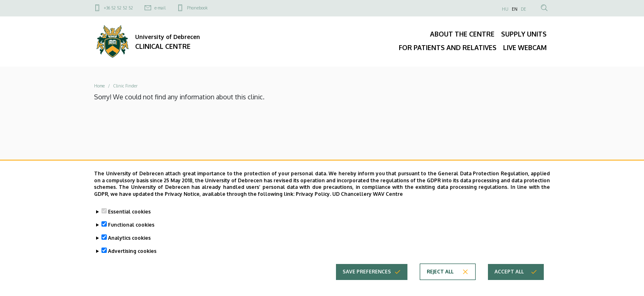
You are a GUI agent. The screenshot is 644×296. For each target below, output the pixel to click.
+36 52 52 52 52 (118, 8)
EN (515, 9)
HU (505, 9)
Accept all (509, 272)
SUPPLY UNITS (524, 34)
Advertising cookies (132, 251)
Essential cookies (129, 212)
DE (523, 9)
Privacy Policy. (313, 194)
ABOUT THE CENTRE (462, 34)
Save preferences (367, 272)
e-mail (160, 8)
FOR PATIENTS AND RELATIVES (448, 48)
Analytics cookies (129, 238)
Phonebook (197, 8)
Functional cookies (131, 225)
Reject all (440, 272)
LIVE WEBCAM (525, 48)
